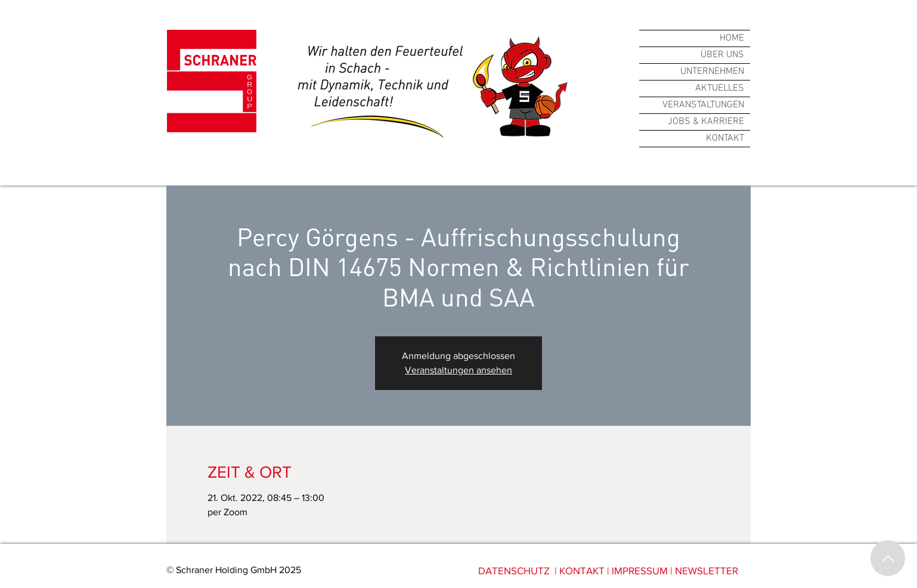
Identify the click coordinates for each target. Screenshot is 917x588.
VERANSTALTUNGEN (703, 105)
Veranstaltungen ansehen (458, 370)
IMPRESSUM (640, 570)
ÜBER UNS (722, 55)
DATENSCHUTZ (514, 570)
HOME (732, 38)
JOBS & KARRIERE (706, 122)
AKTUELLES (720, 88)
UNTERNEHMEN (712, 72)
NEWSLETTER (707, 570)
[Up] (888, 558)
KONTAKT (725, 138)
